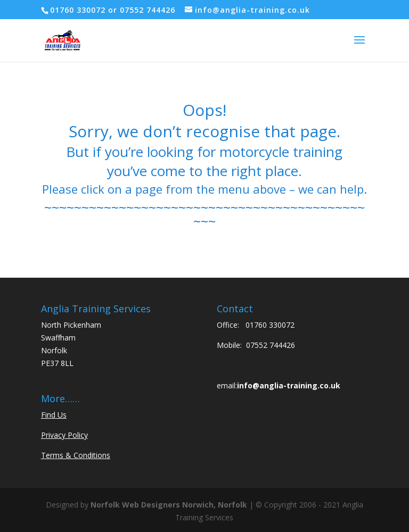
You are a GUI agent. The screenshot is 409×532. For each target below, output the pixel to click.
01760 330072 (270, 325)
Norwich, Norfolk (215, 505)
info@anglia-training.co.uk (289, 385)
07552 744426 (271, 345)
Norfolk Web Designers (135, 505)
